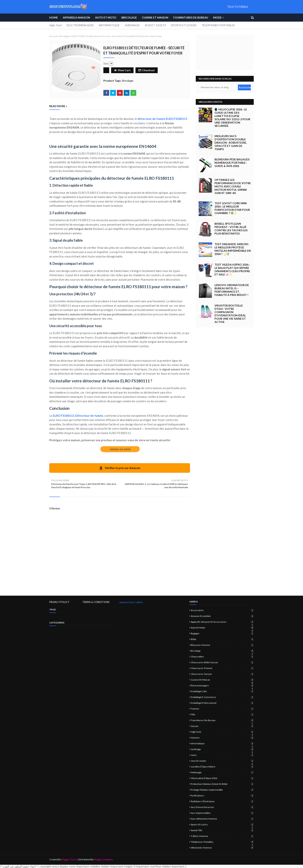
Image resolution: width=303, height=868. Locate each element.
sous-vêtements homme (222, 819)
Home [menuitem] (54, 17)
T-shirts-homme (222, 836)
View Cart (122, 70)
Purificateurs (222, 796)
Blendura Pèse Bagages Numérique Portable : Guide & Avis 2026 (232, 163)
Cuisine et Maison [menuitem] (155, 17)
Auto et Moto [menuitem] (106, 17)
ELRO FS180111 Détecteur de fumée (78, 416)
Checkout (147, 70)
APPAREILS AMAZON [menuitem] (76, 17)
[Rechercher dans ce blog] (218, 87)
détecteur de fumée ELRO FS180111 (163, 119)
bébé (222, 639)
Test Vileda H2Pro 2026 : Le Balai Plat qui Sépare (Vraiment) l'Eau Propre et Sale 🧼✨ (232, 269)
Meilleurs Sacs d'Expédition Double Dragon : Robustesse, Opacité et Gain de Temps (231, 143)
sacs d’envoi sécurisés (222, 807)
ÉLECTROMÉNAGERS (80, 25)
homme (222, 738)
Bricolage (64, 36)
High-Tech (56, 25)
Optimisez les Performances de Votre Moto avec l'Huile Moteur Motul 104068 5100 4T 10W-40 (233, 186)
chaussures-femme (222, 668)
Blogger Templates (104, 859)
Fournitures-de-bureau (222, 720)
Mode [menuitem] (217, 17)
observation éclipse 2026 (222, 778)
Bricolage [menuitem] (129, 17)
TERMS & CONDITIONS (96, 602)
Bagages (222, 633)
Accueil (53, 36)
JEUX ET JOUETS (155, 25)
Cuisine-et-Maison (222, 680)
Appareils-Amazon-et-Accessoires (222, 622)
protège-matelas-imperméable (222, 790)
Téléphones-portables (222, 842)
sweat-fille (222, 830)
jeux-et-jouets (222, 761)
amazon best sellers (131, 602)
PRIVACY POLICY (59, 602)
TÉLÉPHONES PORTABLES (218, 25)
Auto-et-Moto (222, 628)
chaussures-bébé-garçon (222, 662)
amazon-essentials (222, 616)
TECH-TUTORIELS (238, 7)
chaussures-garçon (222, 674)
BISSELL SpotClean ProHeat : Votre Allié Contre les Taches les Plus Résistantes (231, 229)
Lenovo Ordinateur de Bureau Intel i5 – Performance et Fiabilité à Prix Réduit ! (232, 290)
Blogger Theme (69, 859)
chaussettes (222, 657)
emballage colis (222, 691)
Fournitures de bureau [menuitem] (191, 17)
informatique (222, 743)
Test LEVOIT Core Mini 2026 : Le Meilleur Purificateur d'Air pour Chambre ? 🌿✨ (232, 208)
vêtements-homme (222, 848)
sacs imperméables (222, 813)
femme (222, 709)
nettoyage (222, 772)
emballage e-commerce (222, 697)
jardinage (222, 749)
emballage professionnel (222, 703)
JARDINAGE (132, 25)
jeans (222, 755)
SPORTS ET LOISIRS (184, 25)
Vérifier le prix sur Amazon (120, 468)
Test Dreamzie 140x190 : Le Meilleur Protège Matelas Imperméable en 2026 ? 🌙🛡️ (233, 249)
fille (222, 714)
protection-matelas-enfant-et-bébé (222, 784)
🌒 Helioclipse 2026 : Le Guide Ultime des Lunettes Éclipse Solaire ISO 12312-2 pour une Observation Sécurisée (232, 118)
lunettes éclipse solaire (222, 767)
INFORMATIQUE (109, 25)
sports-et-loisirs (222, 824)
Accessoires (222, 610)
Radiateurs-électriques (222, 801)
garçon (222, 726)
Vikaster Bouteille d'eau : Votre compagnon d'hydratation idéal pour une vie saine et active (230, 314)
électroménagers (222, 686)
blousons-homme (222, 645)
